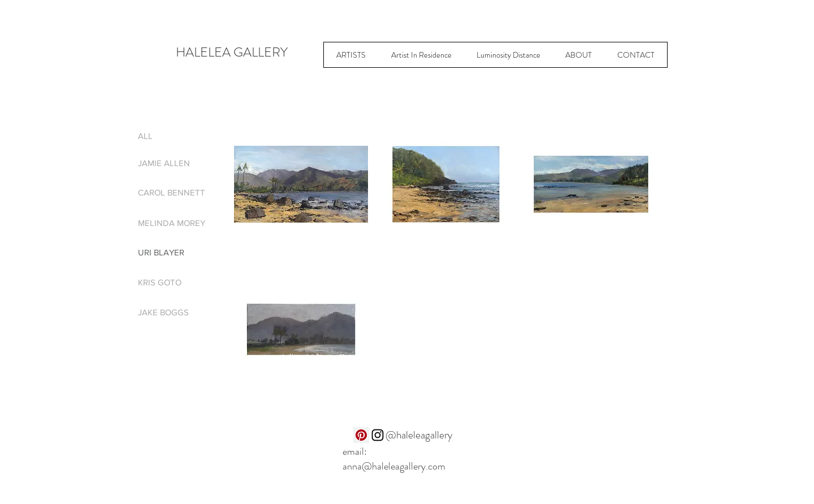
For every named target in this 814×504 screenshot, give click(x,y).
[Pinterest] (361, 435)
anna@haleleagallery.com (394, 466)
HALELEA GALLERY (232, 52)
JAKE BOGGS (163, 312)
